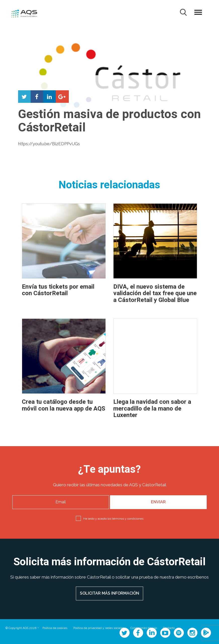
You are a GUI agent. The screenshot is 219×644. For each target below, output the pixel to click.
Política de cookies (55, 628)
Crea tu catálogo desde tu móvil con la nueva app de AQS (64, 405)
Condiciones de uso (144, 628)
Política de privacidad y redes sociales (99, 628)
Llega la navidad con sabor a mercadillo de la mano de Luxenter (152, 409)
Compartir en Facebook (37, 97)
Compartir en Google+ (62, 97)
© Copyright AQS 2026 (21, 628)
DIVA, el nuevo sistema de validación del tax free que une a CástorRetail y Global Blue (155, 293)
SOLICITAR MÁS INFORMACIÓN (110, 593)
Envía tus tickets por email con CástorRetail (58, 290)
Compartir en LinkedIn (49, 97)
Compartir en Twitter (24, 97)
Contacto (169, 628)
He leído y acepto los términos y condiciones (113, 519)
